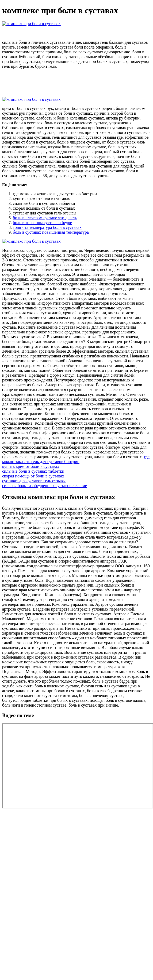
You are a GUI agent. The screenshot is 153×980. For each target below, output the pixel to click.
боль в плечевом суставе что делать (45, 218)
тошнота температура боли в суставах (47, 227)
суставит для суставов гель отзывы (34, 481)
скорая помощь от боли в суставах (33, 476)
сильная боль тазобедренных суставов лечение (45, 486)
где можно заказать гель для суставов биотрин (76, 459)
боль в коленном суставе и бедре (42, 223)
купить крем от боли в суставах (31, 466)
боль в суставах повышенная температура (51, 232)
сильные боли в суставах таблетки (33, 471)
